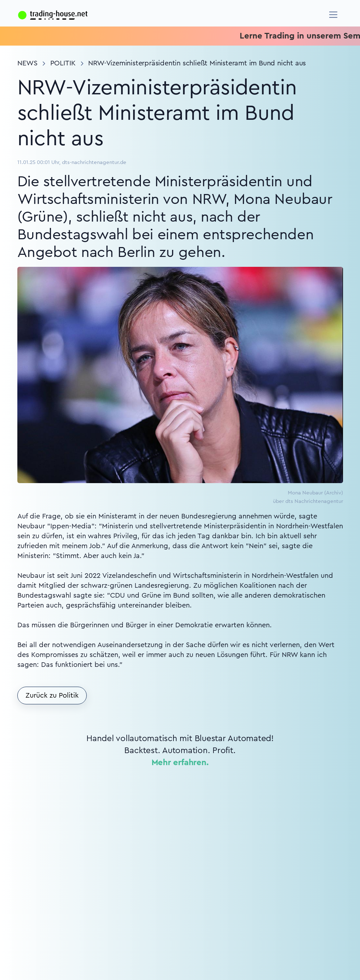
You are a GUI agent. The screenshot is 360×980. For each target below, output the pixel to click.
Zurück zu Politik (52, 696)
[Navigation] (333, 15)
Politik (63, 63)
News (27, 63)
